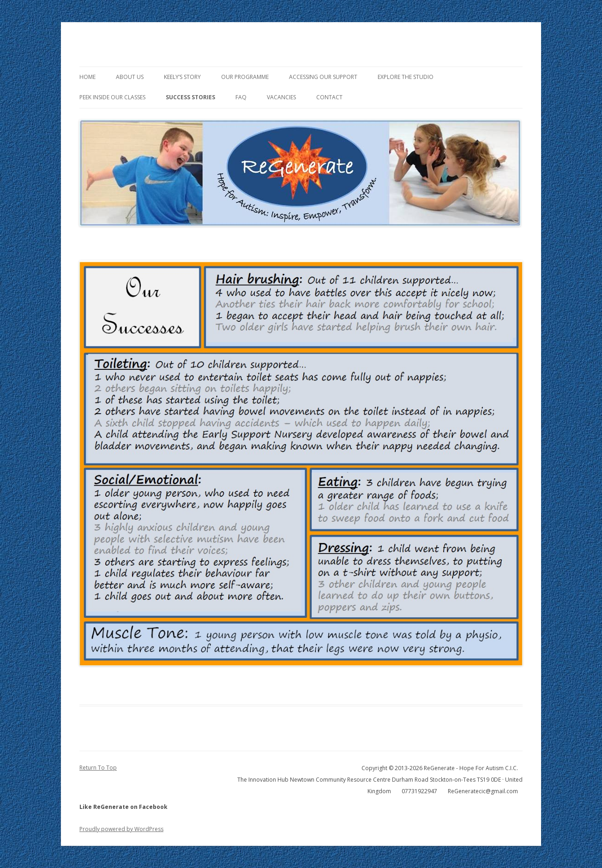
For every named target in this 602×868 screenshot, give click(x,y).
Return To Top (98, 768)
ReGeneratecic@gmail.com (483, 791)
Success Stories (190, 97)
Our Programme (245, 77)
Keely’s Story (182, 77)
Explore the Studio (406, 77)
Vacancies (281, 97)
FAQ (241, 97)
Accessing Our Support (323, 77)
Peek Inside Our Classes (112, 97)
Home (87, 77)
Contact (329, 97)
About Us (130, 77)
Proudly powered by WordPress (121, 829)
